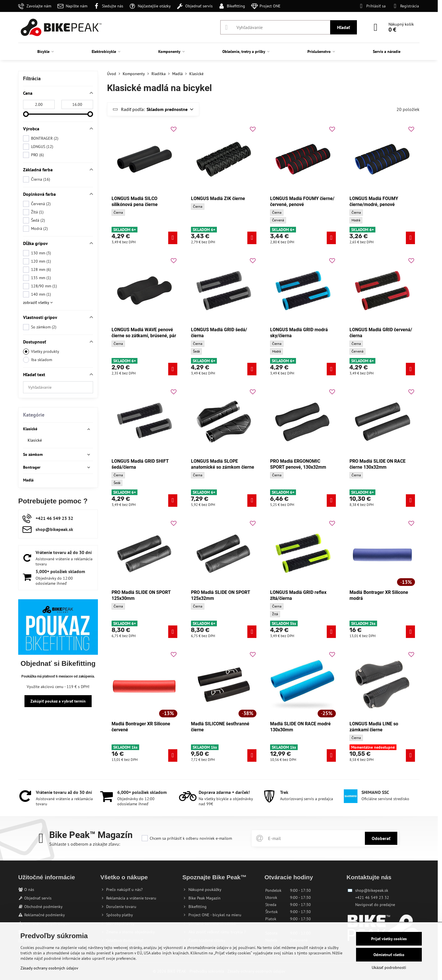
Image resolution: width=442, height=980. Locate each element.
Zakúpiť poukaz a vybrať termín (58, 701)
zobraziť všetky (38, 302)
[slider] (26, 114)
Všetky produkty (41, 352)
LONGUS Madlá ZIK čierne (218, 198)
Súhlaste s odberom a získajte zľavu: (85, 844)
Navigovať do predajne (375, 905)
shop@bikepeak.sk (372, 890)
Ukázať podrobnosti (389, 967)
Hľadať (344, 27)
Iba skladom (38, 360)
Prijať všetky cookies (389, 939)
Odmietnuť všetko (389, 955)
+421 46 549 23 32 (372, 897)
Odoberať (381, 838)
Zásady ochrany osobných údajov (49, 968)
